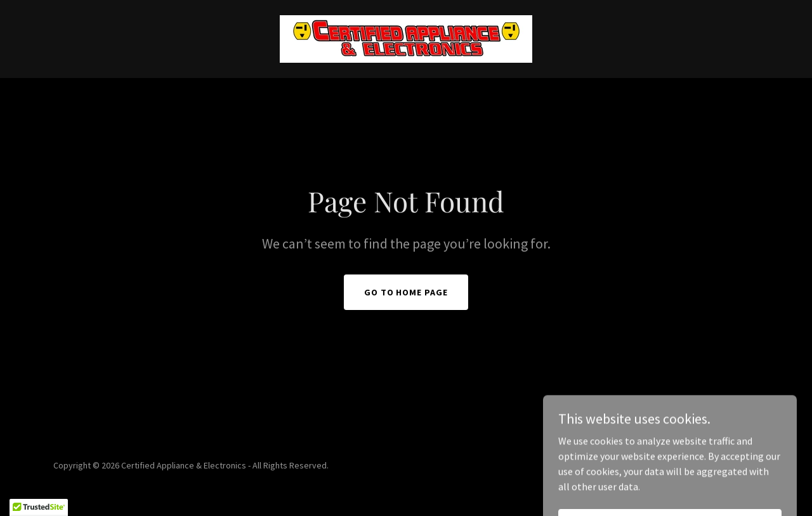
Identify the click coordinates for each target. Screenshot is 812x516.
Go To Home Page (406, 292)
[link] (406, 37)
